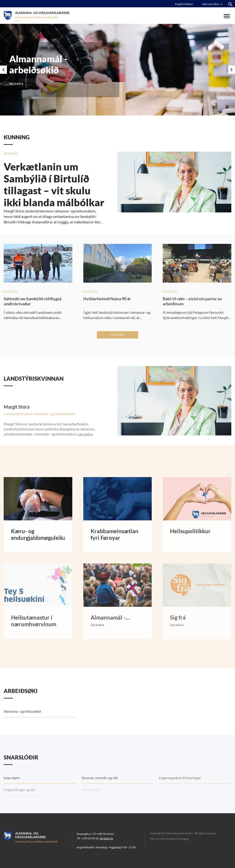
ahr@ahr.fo (106, 838)
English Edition (184, 4)
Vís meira (117, 348)
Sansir (186, 839)
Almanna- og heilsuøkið (22, 724)
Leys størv (12, 791)
